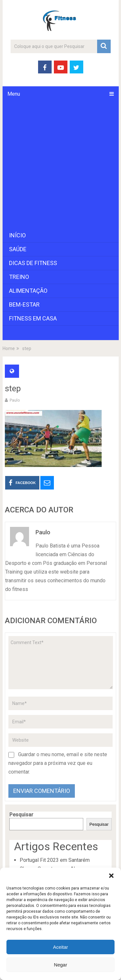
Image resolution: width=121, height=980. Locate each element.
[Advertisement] (60, 165)
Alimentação (28, 291)
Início (17, 235)
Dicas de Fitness (33, 263)
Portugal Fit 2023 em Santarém (55, 860)
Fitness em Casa (33, 318)
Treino (19, 277)
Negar (60, 965)
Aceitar (60, 947)
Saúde (18, 249)
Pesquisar (21, 815)
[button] (111, 876)
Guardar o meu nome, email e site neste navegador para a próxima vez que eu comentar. (58, 763)
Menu (14, 94)
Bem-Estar (24, 304)
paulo (15, 400)
